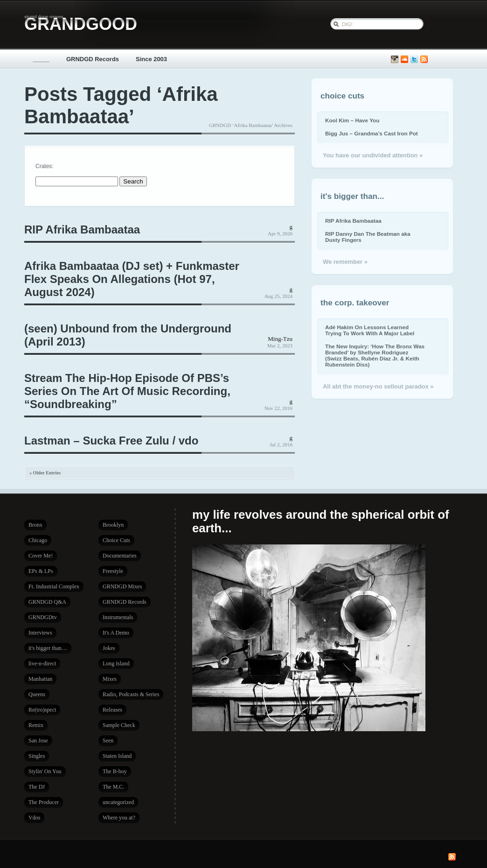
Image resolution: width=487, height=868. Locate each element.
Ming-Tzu (280, 339)
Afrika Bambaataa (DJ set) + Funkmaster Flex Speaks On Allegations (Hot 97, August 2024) (132, 279)
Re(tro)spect (42, 710)
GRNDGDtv (43, 617)
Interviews (40, 633)
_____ (41, 59)
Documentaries (120, 556)
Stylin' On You (45, 771)
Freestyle (113, 571)
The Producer (44, 802)
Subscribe (424, 60)
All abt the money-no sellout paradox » (378, 386)
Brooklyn (113, 525)
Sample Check (119, 725)
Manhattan (40, 679)
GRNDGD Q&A (47, 602)
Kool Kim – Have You (352, 120)
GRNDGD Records (93, 59)
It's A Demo (116, 633)
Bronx (35, 525)
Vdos (34, 818)
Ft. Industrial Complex (54, 586)
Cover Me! (41, 556)
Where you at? (119, 818)
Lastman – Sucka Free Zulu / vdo (111, 441)
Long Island (116, 663)
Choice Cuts (116, 540)
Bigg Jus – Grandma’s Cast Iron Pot (372, 133)
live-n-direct (42, 663)
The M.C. (113, 787)
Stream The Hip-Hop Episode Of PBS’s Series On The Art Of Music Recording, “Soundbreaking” (127, 391)
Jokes (109, 648)
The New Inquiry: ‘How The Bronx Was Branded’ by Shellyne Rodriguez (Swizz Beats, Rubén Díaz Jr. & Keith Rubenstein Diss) (375, 355)
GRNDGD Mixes (122, 586)
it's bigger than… (48, 648)
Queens (37, 694)
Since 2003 (151, 59)
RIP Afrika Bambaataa (82, 229)
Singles (37, 756)
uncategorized (118, 802)
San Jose (38, 741)
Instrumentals (118, 617)
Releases (112, 710)
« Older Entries (45, 473)
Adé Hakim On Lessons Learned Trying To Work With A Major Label (370, 330)
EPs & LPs (41, 571)
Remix (36, 725)
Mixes (110, 679)
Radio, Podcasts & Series (131, 694)
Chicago (38, 540)
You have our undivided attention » (373, 155)
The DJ (37, 787)
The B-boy (115, 771)
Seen (108, 741)
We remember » (345, 262)
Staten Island (117, 756)
